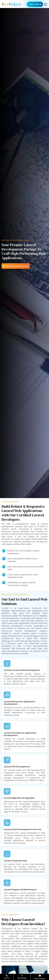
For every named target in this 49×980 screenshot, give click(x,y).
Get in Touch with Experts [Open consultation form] (16, 266)
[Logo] (11, 4)
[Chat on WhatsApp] (22, 977)
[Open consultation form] (40, 977)
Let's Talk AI (35, 4)
